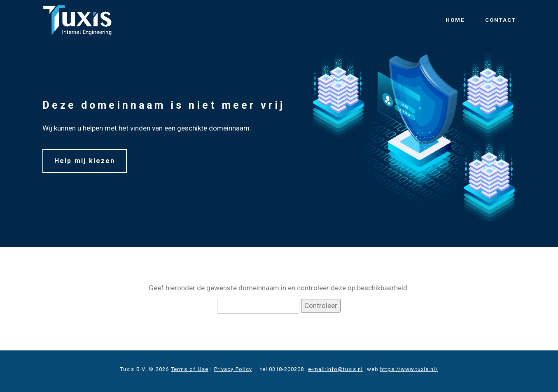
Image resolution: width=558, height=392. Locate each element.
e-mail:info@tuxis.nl (335, 369)
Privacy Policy (233, 369)
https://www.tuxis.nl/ (409, 369)
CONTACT (501, 20)
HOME (455, 20)
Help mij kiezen (85, 161)
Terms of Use (190, 369)
